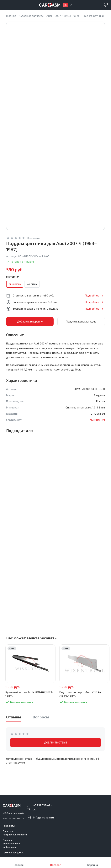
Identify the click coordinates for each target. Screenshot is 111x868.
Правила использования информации (11, 843)
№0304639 (97, 420)
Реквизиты (9, 826)
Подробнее (92, 295)
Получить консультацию (81, 321)
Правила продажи (13, 852)
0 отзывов (34, 238)
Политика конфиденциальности (15, 833)
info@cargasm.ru (44, 817)
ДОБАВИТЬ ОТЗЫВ (56, 742)
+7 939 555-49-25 (42, 808)
